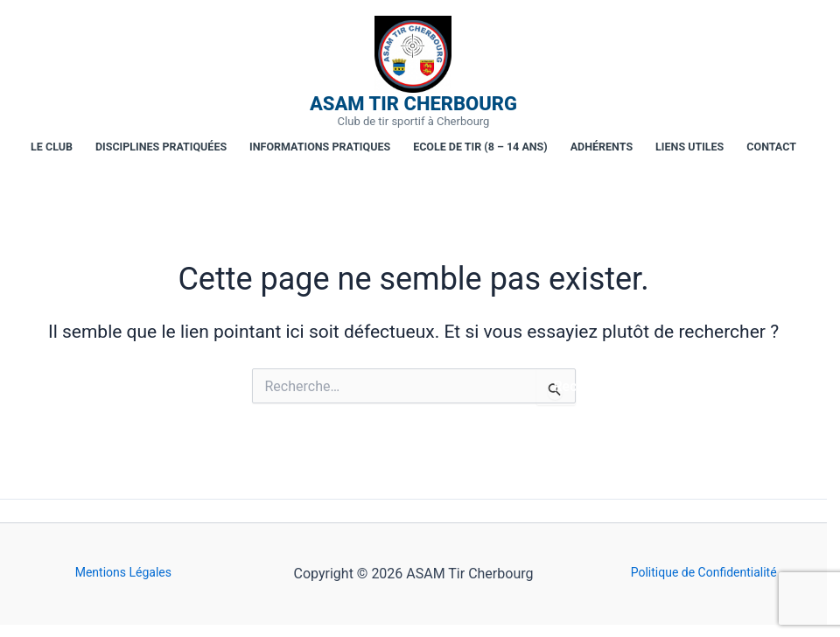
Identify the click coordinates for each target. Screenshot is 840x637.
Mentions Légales (123, 572)
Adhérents (602, 147)
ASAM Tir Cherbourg (413, 104)
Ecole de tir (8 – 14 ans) (480, 147)
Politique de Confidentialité (704, 572)
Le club (52, 147)
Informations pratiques (320, 147)
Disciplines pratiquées (161, 147)
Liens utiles (689, 147)
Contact (771, 147)
